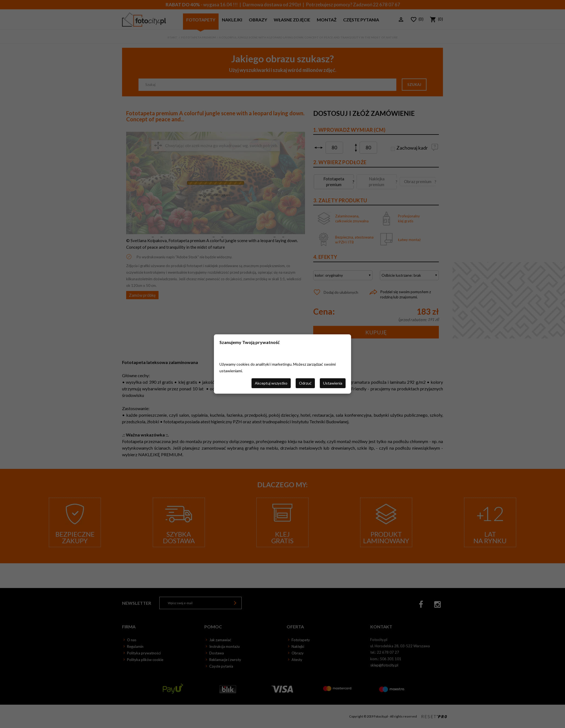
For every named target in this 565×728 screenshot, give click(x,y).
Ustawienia (333, 383)
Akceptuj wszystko (271, 383)
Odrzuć (305, 383)
